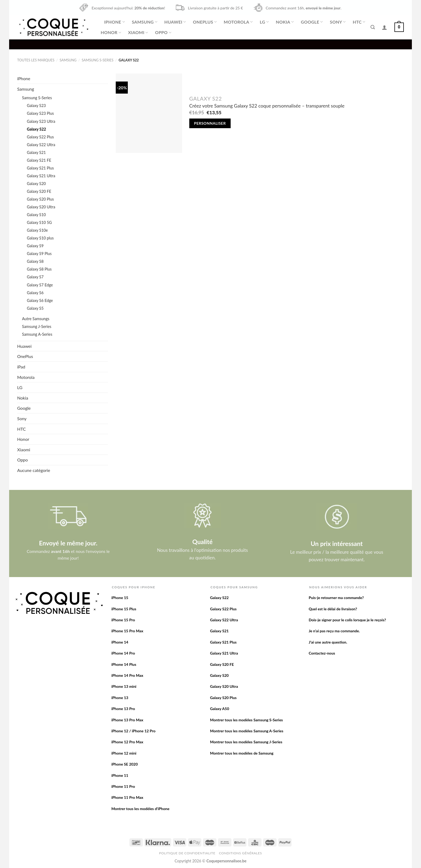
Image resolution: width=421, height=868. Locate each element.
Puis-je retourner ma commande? (336, 598)
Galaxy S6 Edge (40, 300)
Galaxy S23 (36, 106)
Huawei (175, 22)
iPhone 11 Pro (123, 786)
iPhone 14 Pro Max (127, 675)
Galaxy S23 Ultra (41, 121)
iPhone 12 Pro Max (127, 742)
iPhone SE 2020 (125, 764)
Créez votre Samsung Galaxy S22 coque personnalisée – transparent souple (267, 106)
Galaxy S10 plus (40, 238)
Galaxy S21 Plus (40, 168)
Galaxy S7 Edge (40, 285)
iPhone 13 (120, 698)
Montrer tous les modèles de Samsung (242, 753)
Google (312, 22)
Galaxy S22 (36, 129)
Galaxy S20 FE (39, 191)
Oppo (163, 32)
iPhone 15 (120, 598)
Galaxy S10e (37, 230)
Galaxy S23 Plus (40, 113)
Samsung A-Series (37, 334)
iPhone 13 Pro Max (127, 720)
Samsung (145, 22)
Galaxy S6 (35, 293)
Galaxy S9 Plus (39, 254)
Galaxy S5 (35, 308)
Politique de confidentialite (187, 853)
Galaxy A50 (219, 709)
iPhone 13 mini (124, 686)
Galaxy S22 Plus (40, 137)
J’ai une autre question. (328, 642)
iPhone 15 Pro (123, 620)
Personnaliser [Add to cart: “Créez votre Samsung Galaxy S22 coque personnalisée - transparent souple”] (210, 123)
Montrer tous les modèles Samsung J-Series (246, 742)
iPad (21, 367)
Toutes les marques (36, 60)
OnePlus (205, 22)
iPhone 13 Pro (123, 709)
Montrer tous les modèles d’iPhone (140, 809)
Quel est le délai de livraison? (333, 609)
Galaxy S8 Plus (39, 269)
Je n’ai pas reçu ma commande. (334, 631)
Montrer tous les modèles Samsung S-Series (246, 720)
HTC (359, 22)
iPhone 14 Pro (123, 653)
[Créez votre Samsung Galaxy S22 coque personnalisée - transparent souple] (149, 113)
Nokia (285, 22)
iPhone (115, 22)
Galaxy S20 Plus (40, 199)
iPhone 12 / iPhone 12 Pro (133, 731)
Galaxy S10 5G (39, 222)
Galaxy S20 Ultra (41, 207)
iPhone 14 (120, 642)
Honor (111, 32)
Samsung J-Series (37, 326)
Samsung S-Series (97, 60)
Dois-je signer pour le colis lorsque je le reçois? (347, 620)
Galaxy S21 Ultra (41, 176)
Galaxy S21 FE (39, 160)
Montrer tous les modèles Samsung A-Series (247, 731)
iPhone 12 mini (124, 753)
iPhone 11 (120, 775)
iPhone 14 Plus (124, 664)
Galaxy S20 (36, 184)
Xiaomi (138, 32)
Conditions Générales (240, 853)
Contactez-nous (322, 653)
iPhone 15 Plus (124, 609)
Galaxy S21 (36, 152)
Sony (338, 22)
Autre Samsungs (36, 319)
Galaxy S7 (35, 277)
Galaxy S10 (36, 215)
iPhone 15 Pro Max (127, 631)
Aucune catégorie (34, 470)
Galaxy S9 (35, 246)
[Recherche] (373, 27)
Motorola (238, 22)
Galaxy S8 (35, 261)
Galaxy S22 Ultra (41, 145)
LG (264, 22)
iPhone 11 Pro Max (127, 797)
